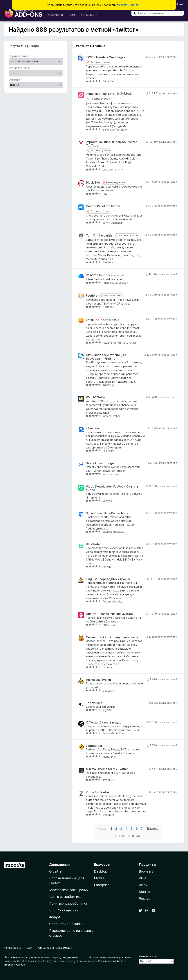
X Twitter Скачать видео (104, 722)
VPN (142, 878)
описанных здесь (49, 957)
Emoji (90, 320)
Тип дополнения (19, 68)
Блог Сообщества (64, 910)
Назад (102, 829)
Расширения (56, 15)
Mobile (99, 878)
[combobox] (158, 13)
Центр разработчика (65, 897)
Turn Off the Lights (99, 236)
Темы (72, 15)
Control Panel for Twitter (103, 206)
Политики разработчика (68, 903)
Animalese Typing (98, 680)
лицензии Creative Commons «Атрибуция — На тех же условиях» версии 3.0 (53, 961)
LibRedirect (94, 746)
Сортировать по (19, 56)
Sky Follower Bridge (100, 463)
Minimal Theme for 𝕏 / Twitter (107, 769)
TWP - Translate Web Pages (105, 57)
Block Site (93, 183)
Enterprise (102, 885)
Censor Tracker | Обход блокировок (112, 637)
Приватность (13, 948)
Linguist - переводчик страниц (108, 579)
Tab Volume (94, 703)
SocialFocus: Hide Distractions (107, 513)
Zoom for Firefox (98, 792)
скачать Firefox (129, 5)
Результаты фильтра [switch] (24, 46)
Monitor (145, 892)
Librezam (92, 428)
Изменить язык (148, 956)
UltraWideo (94, 544)
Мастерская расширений (69, 890)
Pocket (144, 899)
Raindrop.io (94, 275)
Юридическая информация (55, 948)
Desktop (101, 871)
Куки (29, 948)
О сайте (55, 871)
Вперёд (152, 829)
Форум (55, 917)
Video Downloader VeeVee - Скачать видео (112, 488)
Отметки (14, 80)
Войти (180, 4)
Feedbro (92, 296)
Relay (143, 885)
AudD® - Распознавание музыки (109, 614)
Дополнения (59, 865)
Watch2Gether (96, 397)
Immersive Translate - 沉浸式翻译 (109, 94)
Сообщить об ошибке (66, 924)
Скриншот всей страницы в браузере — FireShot (106, 357)
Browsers (146, 871)
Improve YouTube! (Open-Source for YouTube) (111, 144)
